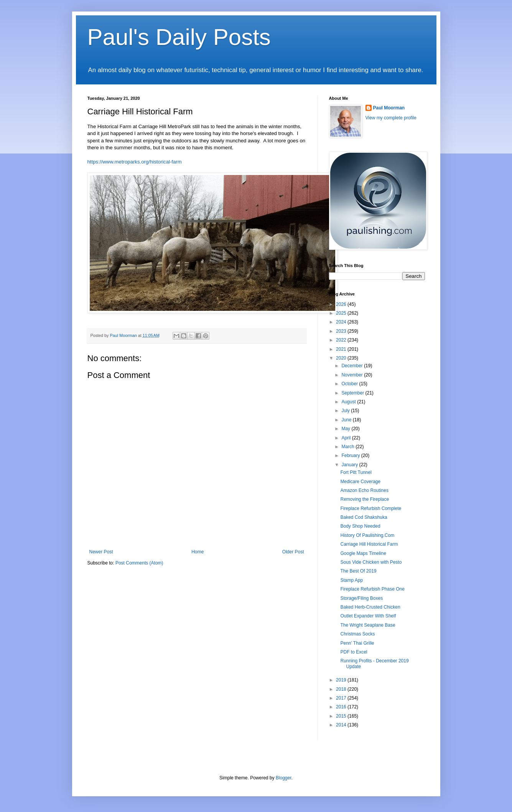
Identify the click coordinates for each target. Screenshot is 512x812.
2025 (342, 313)
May (346, 429)
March (348, 447)
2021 (342, 349)
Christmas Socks (357, 634)
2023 (342, 331)
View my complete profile (391, 118)
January (350, 465)
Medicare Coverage (360, 482)
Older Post (293, 552)
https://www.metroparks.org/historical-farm (135, 162)
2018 (342, 689)
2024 (342, 322)
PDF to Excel (354, 652)
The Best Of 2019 (358, 571)
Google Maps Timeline (363, 553)
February (351, 456)
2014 (342, 725)
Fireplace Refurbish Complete (371, 508)
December (353, 366)
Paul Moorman (389, 108)
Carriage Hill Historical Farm (369, 544)
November (353, 375)
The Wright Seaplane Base (368, 625)
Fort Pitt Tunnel (356, 472)
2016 (342, 707)
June (347, 420)
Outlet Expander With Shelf (368, 616)
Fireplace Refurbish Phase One (372, 589)
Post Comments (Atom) (139, 563)
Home (198, 552)
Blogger (284, 778)
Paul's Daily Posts (179, 37)
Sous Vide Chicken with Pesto (371, 562)
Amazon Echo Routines (364, 490)
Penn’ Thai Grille (357, 643)
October (350, 384)
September (353, 393)
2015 (342, 716)
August (349, 402)
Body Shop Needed (360, 526)
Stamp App (351, 580)
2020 (342, 358)
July (346, 411)
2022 (342, 340)
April (347, 438)
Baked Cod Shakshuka (364, 517)
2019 (342, 680)
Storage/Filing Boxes (361, 598)
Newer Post (101, 552)
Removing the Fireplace (365, 499)
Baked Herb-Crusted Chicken (370, 607)
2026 (342, 304)
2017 (342, 698)
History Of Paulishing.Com (367, 535)
